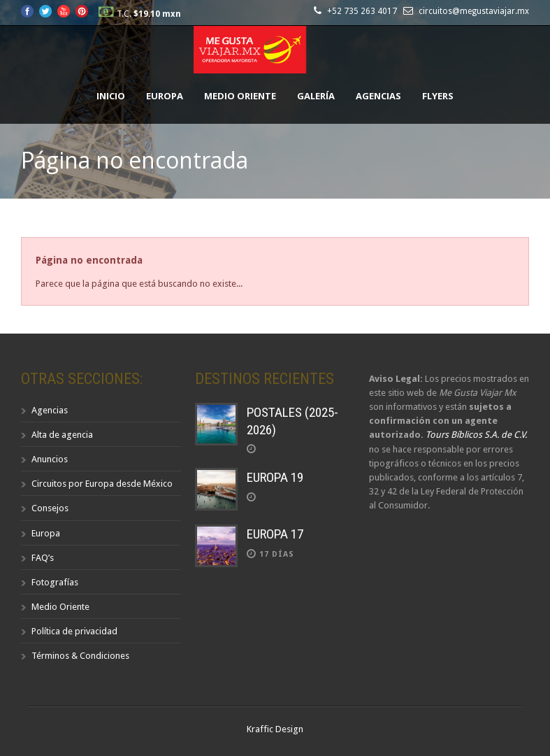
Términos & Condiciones (80, 656)
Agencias (378, 96)
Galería (316, 96)
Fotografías (55, 582)
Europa (165, 96)
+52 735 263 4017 (364, 11)
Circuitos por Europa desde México (102, 484)
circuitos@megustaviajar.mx (474, 11)
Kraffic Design (275, 729)
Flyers (438, 96)
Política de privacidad (74, 631)
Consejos (50, 508)
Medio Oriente (240, 96)
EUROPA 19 (275, 477)
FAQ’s (43, 558)
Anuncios (50, 459)
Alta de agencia (62, 435)
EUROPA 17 (275, 534)
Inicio (111, 96)
